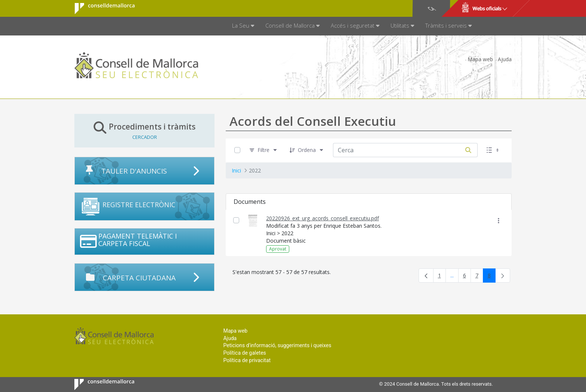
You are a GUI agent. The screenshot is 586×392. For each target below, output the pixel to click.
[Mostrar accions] (498, 220)
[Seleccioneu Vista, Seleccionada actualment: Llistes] (493, 150)
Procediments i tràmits (144, 130)
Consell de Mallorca (100, 9)
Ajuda (505, 59)
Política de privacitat (247, 360)
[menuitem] (243, 26)
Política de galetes (244, 353)
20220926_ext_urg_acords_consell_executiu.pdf (323, 218)
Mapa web (480, 59)
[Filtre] (263, 150)
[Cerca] (468, 150)
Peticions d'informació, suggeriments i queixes (277, 345)
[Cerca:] (396, 150)
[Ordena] (307, 150)
